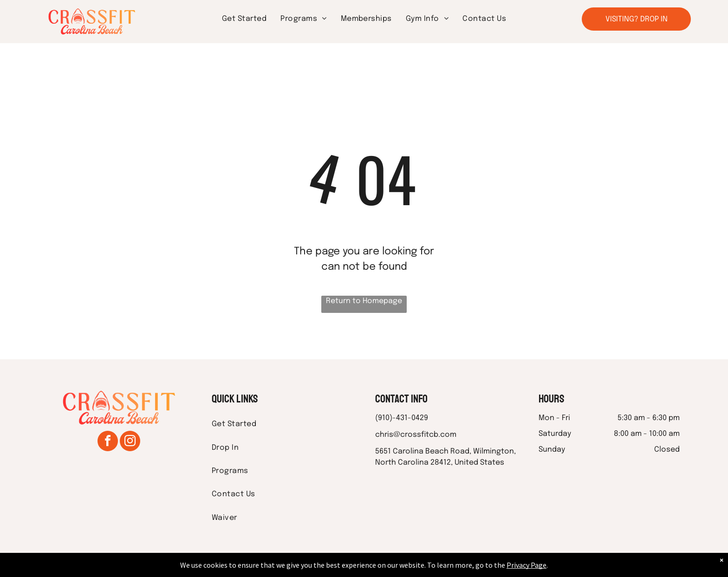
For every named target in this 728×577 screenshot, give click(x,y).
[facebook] (108, 442)
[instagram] (130, 442)
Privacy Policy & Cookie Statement (306, 568)
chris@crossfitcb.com (416, 435)
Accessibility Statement (383, 568)
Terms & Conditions (441, 568)
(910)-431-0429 (402, 418)
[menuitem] (244, 19)
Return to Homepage (364, 301)
